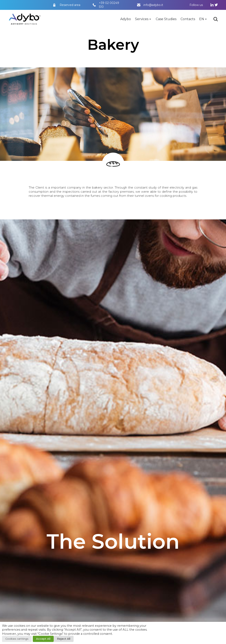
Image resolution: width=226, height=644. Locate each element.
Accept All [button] (43, 639)
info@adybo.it (153, 5)
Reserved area (70, 5)
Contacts (188, 19)
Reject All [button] (64, 639)
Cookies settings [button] (17, 639)
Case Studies (166, 19)
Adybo (126, 19)
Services (142, 19)
